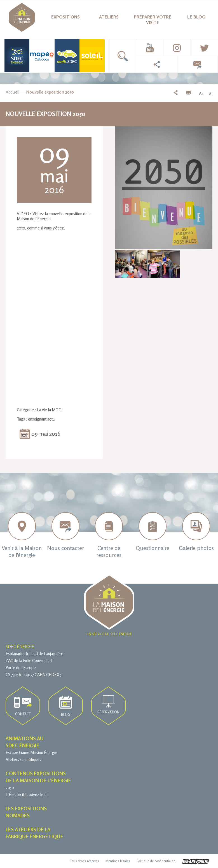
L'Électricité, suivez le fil (27, 794)
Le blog (196, 17)
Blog (66, 706)
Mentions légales (118, 861)
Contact (23, 706)
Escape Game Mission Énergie (31, 752)
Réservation (108, 705)
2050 (10, 787)
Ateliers (109, 17)
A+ (201, 94)
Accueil (12, 92)
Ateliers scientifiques (23, 759)
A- (211, 94)
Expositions (65, 17)
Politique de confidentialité (156, 861)
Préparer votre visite (153, 20)
